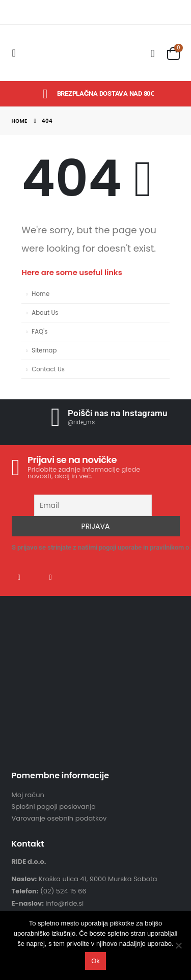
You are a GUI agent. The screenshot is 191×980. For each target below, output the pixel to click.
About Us (45, 313)
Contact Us (48, 369)
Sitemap (44, 350)
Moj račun (28, 795)
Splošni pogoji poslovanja (54, 807)
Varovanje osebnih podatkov (59, 818)
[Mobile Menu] (17, 53)
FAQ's (39, 332)
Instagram (50, 577)
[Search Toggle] (153, 53)
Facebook (19, 577)
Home (40, 294)
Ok (95, 961)
